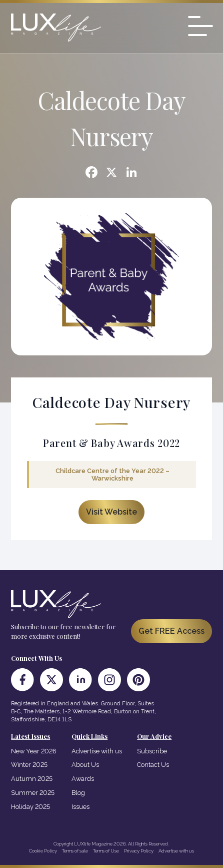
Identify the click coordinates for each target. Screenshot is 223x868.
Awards (83, 779)
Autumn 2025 (32, 779)
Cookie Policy (43, 851)
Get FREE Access (171, 631)
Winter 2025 (29, 765)
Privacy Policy (139, 851)
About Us (85, 765)
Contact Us (153, 765)
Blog (78, 793)
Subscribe (152, 751)
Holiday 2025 (30, 807)
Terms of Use (106, 851)
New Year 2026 (34, 751)
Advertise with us (97, 751)
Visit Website (111, 512)
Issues (80, 807)
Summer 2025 (33, 793)
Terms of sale (75, 851)
